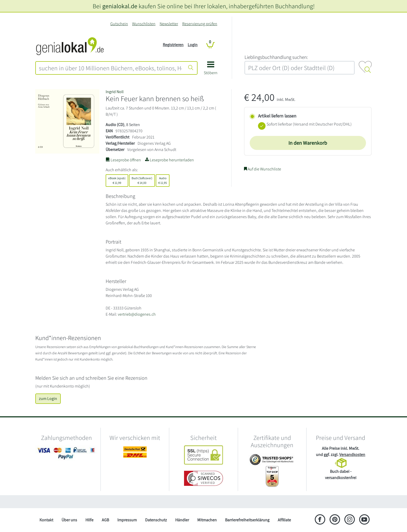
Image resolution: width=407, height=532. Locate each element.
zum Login (48, 399)
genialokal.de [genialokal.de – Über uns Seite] (120, 6)
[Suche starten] (191, 68)
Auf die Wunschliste (263, 169)
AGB (105, 520)
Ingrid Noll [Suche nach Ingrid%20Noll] (115, 92)
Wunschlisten (144, 24)
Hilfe (89, 520)
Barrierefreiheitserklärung (247, 520)
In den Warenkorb (308, 143)
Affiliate (284, 520)
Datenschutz (156, 520)
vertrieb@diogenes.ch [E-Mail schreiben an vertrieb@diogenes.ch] (137, 314)
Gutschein (119, 24)
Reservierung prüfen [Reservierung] (200, 24)
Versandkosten (352, 455)
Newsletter (169, 24)
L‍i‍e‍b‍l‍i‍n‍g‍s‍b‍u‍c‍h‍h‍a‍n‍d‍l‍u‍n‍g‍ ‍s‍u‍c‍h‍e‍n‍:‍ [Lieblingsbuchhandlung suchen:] (276, 57)
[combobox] (110, 68)
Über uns (69, 520)
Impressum (127, 520)
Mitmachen (207, 520)
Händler (182, 520)
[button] (211, 70)
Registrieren (173, 45)
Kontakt (46, 520)
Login (193, 45)
